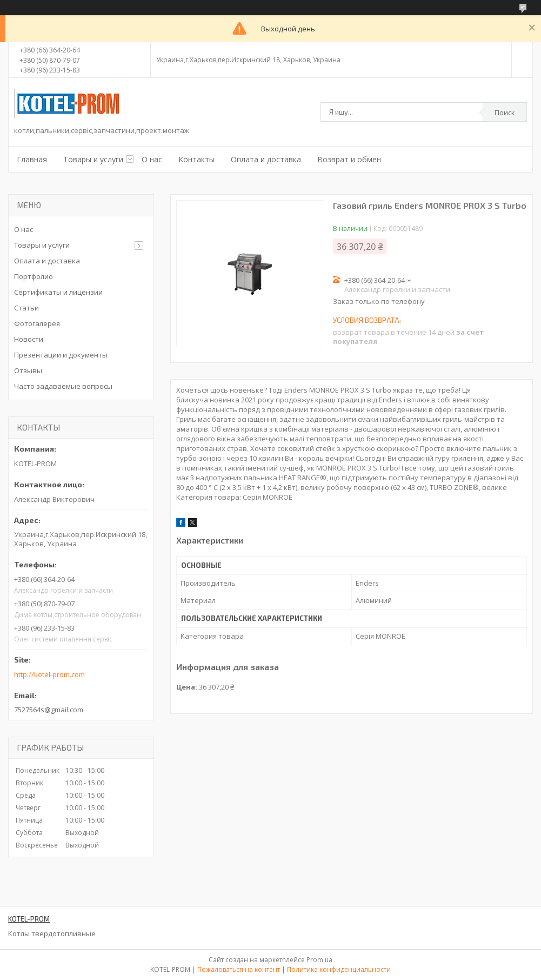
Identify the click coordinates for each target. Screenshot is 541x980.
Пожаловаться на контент (239, 969)
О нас (152, 159)
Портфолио (34, 276)
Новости (29, 339)
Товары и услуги (93, 159)
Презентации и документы (61, 355)
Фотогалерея (37, 323)
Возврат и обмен (349, 159)
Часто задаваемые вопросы (63, 386)
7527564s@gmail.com (49, 710)
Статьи (26, 308)
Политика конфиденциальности (339, 969)
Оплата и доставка (266, 159)
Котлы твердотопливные (52, 933)
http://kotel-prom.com (49, 675)
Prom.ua (319, 960)
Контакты (196, 159)
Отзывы (28, 370)
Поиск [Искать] (505, 112)
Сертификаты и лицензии (58, 292)
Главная (32, 159)
